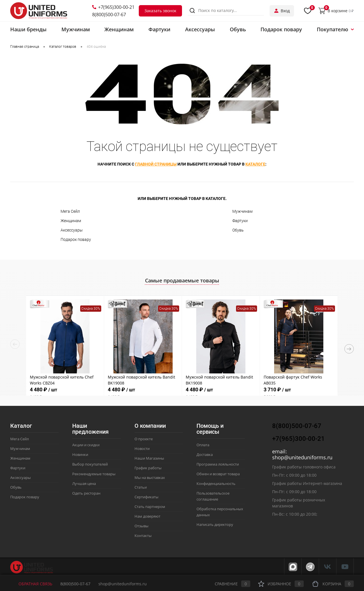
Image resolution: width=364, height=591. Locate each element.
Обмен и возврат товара (218, 474)
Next (349, 349)
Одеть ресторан (86, 493)
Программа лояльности (218, 464)
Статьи (141, 487)
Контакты (143, 536)
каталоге (255, 164)
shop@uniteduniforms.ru (302, 457)
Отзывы (141, 526)
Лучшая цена (84, 483)
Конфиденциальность (216, 483)
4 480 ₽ (65, 393)
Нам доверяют (147, 516)
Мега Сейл (70, 211)
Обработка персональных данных (220, 512)
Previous (15, 344)
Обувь (238, 230)
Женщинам (71, 221)
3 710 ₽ (299, 393)
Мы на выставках (150, 478)
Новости (142, 449)
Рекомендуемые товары (94, 474)
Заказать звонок (160, 11)
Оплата (203, 445)
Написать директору (215, 524)
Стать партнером (150, 507)
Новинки (80, 454)
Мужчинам (242, 211)
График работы (148, 468)
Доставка (205, 454)
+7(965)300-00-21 (113, 7)
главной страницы (156, 164)
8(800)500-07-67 (109, 15)
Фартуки (240, 221)
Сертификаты (146, 497)
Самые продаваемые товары (182, 280)
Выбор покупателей (90, 464)
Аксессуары (72, 230)
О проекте (144, 439)
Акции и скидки (86, 445)
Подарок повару (76, 239)
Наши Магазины (149, 458)
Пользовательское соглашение (213, 496)
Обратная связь (31, 584)
